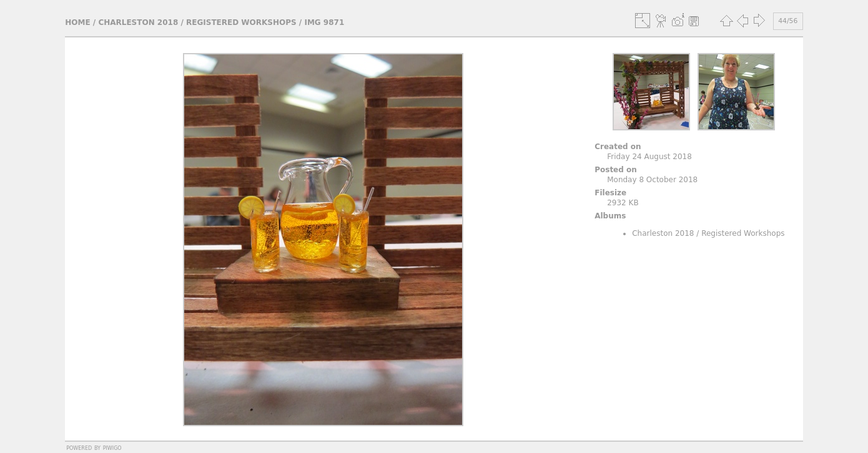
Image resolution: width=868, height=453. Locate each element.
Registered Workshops (241, 22)
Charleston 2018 (138, 22)
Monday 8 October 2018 (652, 180)
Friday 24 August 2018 (649, 157)
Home (77, 22)
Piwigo (112, 447)
